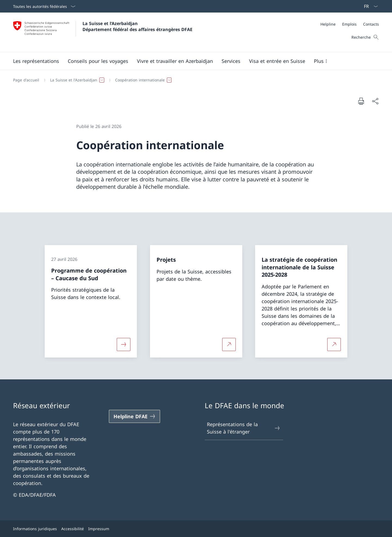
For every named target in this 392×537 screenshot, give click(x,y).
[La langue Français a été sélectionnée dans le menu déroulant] (369, 6)
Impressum (99, 529)
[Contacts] (371, 24)
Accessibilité (73, 529)
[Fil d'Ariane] (194, 80)
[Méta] (350, 24)
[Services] (231, 61)
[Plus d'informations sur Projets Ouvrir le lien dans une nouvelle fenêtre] (229, 344)
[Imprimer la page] (361, 101)
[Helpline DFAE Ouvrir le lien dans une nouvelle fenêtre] (134, 416)
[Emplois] (349, 24)
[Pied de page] (196, 529)
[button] (36, 61)
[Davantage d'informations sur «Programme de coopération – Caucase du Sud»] (124, 344)
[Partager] (375, 101)
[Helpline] (328, 24)
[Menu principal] (192, 61)
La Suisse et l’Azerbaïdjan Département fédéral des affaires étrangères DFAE (137, 26)
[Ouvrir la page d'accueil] (103, 32)
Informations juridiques (35, 529)
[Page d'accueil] (26, 80)
